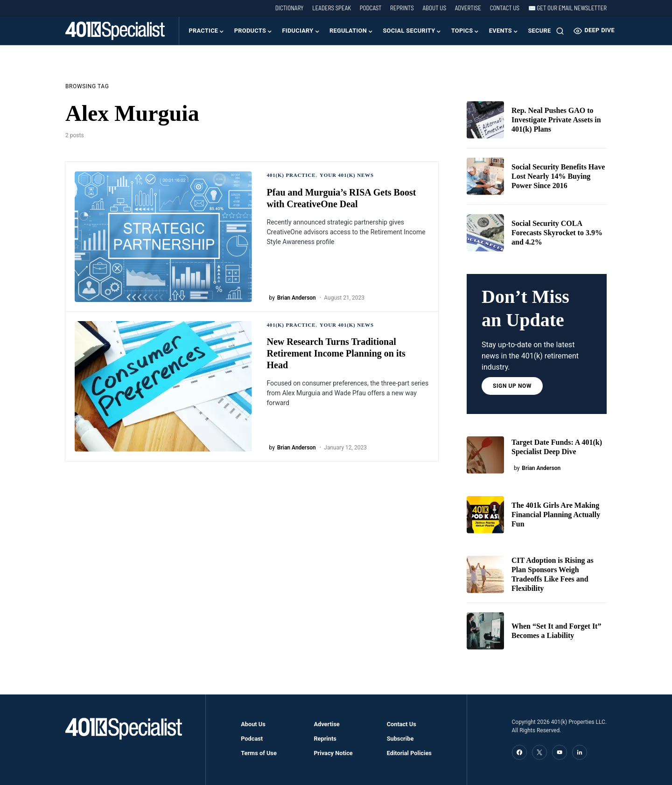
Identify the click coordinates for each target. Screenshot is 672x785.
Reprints (402, 8)
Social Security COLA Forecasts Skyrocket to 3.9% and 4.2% (557, 233)
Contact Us (505, 8)
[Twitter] (539, 752)
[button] (560, 31)
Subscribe (400, 739)
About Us (434, 8)
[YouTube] (560, 752)
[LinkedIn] (580, 752)
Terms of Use (259, 753)
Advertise (468, 8)
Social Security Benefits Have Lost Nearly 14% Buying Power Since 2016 (558, 176)
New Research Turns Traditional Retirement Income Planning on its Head (336, 353)
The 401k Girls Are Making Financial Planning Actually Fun (556, 515)
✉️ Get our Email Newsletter (567, 8)
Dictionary (290, 8)
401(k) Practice (291, 175)
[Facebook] (519, 752)
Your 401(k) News (347, 175)
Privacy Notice (333, 753)
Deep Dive (594, 31)
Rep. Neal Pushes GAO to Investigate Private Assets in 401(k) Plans (556, 120)
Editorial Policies (409, 753)
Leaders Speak (332, 8)
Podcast (371, 8)
